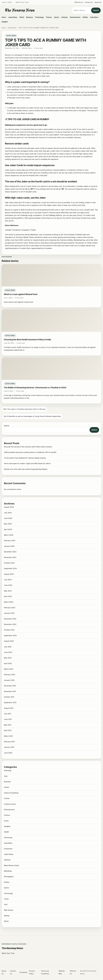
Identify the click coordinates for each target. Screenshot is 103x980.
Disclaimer (24, 972)
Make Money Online (11, 865)
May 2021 (8, 725)
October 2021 (9, 697)
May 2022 (8, 658)
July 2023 (8, 580)
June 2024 (8, 518)
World (22, 17)
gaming (14, 218)
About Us (98, 2)
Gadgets (5, 22)
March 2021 (8, 736)
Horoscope (8, 838)
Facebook (16, 230)
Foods (6, 821)
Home (4, 17)
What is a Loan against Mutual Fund (21, 294)
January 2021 (9, 747)
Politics (85, 17)
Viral (6, 904)
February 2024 (10, 541)
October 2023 (9, 563)
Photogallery (9, 877)
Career (6, 787)
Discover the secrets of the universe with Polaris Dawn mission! (28, 447)
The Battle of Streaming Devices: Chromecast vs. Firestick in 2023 (35, 387)
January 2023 (9, 613)
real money (76, 218)
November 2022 (10, 624)
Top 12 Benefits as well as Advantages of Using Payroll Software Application (32, 416)
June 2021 (8, 719)
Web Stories (8, 910)
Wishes (7, 916)
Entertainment (75, 17)
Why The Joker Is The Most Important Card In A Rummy (24, 409)
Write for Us (79, 2)
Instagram (25, 230)
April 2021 (8, 730)
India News (94, 17)
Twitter (33, 230)
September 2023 (10, 568)
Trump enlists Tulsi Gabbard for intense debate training (25, 458)
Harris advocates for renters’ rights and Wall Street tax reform (27, 463)
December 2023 (10, 552)
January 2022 (9, 680)
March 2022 (9, 669)
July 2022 (8, 647)
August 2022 (9, 641)
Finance (49, 17)
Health (6, 832)
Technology (40, 17)
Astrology (8, 770)
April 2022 (8, 663)
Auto (6, 776)
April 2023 (8, 596)
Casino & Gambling (11, 793)
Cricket (7, 798)
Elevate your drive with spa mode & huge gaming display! (26, 469)
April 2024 (8, 529)
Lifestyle (64, 17)
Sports (57, 17)
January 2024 (9, 546)
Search (96, 10)
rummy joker (82, 58)
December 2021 (10, 686)
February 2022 (10, 675)
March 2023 (9, 602)
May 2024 (8, 524)
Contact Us (89, 2)
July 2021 (8, 714)
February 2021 (9, 742)
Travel (6, 899)
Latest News (13, 17)
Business (30, 17)
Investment (8, 849)
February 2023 (10, 608)
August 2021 (9, 708)
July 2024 (8, 513)
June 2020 (8, 753)
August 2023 (9, 574)
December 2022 (10, 619)
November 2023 (10, 557)
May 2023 (8, 591)
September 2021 (10, 702)
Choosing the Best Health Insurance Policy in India (27, 339)
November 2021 (10, 691)
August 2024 (9, 507)
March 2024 (9, 535)
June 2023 (8, 585)
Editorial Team (27, 48)
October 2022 (9, 630)
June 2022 (8, 652)
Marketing (8, 871)
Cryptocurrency (10, 804)
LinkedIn (8, 230)
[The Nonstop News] (35, 10)
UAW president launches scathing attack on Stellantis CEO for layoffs (30, 452)
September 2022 (10, 636)
